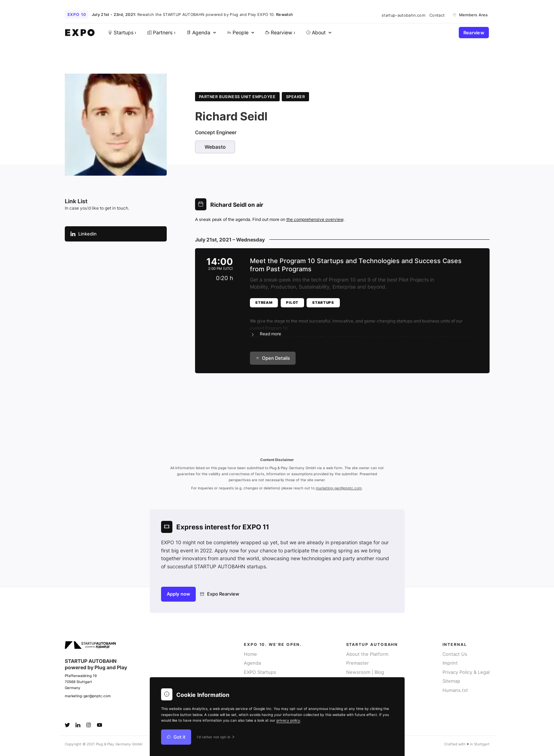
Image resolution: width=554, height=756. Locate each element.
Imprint (450, 663)
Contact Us (455, 654)
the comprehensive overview (315, 219)
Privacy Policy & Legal (466, 672)
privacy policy (288, 720)
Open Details (273, 358)
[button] (364, 323)
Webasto (215, 147)
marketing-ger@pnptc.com (339, 488)
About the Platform (367, 654)
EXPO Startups (260, 672)
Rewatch (285, 15)
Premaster (358, 663)
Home (250, 654)
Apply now (178, 594)
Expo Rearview (220, 594)
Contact (437, 15)
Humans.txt (455, 690)
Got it (176, 737)
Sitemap (451, 681)
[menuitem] (200, 33)
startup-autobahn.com (404, 15)
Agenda (252, 663)
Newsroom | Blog (365, 672)
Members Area (470, 15)
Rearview (474, 33)
